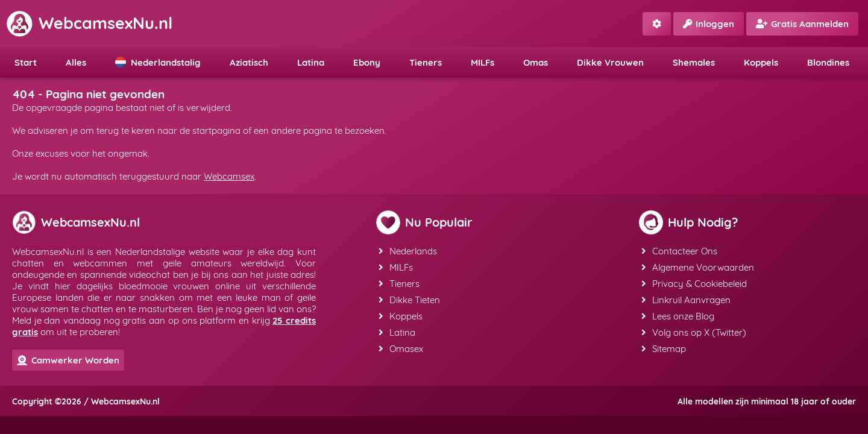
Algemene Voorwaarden (698, 267)
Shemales (694, 62)
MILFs (483, 62)
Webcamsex (229, 176)
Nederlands (408, 251)
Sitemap (664, 349)
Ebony (367, 62)
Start (26, 62)
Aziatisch (249, 62)
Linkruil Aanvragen (686, 300)
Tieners (426, 62)
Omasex (401, 349)
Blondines (828, 62)
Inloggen (709, 24)
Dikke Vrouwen (610, 62)
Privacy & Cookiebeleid (694, 284)
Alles (76, 62)
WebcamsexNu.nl (89, 23)
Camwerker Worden (68, 360)
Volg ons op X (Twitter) (694, 332)
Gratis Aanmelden (802, 24)
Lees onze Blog (678, 316)
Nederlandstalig (158, 62)
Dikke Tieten (409, 300)
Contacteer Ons (679, 251)
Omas (536, 62)
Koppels (761, 62)
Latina (311, 62)
